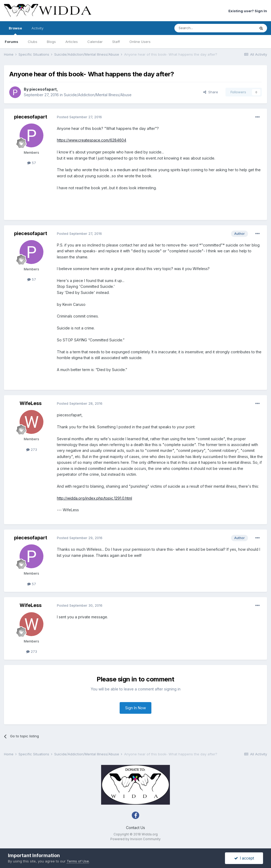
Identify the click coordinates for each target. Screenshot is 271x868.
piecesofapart (43, 89)
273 (32, 450)
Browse (15, 30)
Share (211, 92)
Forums (12, 42)
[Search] (201, 28)
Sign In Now (135, 708)
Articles (72, 42)
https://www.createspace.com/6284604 (92, 140)
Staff (116, 42)
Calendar (95, 42)
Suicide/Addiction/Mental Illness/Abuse (98, 95)
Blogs (51, 42)
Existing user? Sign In (248, 11)
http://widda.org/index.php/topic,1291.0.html (94, 498)
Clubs (33, 42)
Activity (37, 28)
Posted (79, 117)
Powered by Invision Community (135, 839)
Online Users (140, 42)
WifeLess (31, 403)
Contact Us (135, 828)
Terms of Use (78, 861)
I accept (244, 858)
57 (32, 163)
